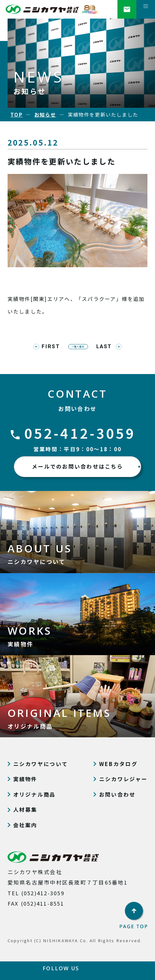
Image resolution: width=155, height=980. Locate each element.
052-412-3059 (80, 436)
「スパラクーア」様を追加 (110, 299)
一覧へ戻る (78, 349)
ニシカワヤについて (41, 767)
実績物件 (25, 783)
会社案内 (25, 829)
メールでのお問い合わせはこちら (84, 470)
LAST (117, 348)
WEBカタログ (118, 767)
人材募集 (25, 813)
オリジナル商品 (35, 798)
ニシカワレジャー (123, 783)
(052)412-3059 (43, 896)
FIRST (37, 348)
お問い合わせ (117, 798)
